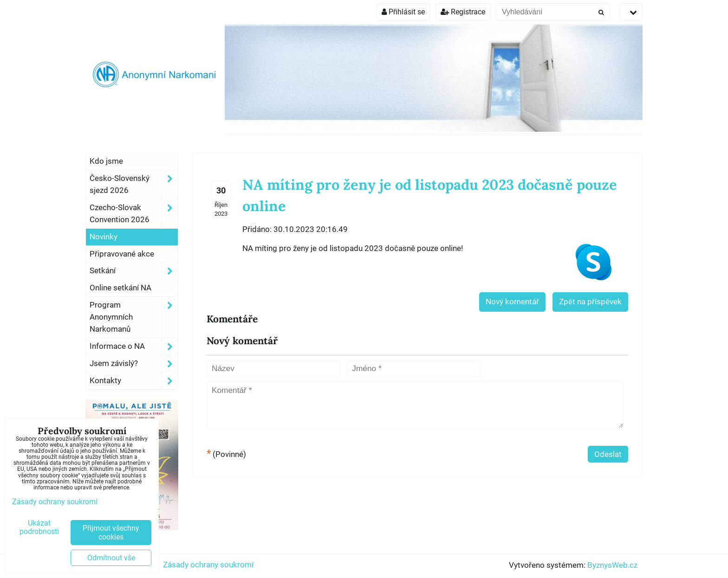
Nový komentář (512, 302)
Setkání (134, 271)
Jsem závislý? (134, 364)
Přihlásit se (403, 12)
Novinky (104, 237)
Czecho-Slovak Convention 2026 (134, 214)
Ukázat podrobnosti (39, 527)
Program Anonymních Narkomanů (134, 317)
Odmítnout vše (111, 558)
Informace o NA (134, 347)
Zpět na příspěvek (590, 302)
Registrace (463, 12)
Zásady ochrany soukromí (208, 565)
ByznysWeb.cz (612, 565)
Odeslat (608, 454)
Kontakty (134, 381)
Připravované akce (122, 254)
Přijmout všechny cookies (111, 533)
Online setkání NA (120, 288)
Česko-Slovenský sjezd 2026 (134, 185)
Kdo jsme (106, 161)
